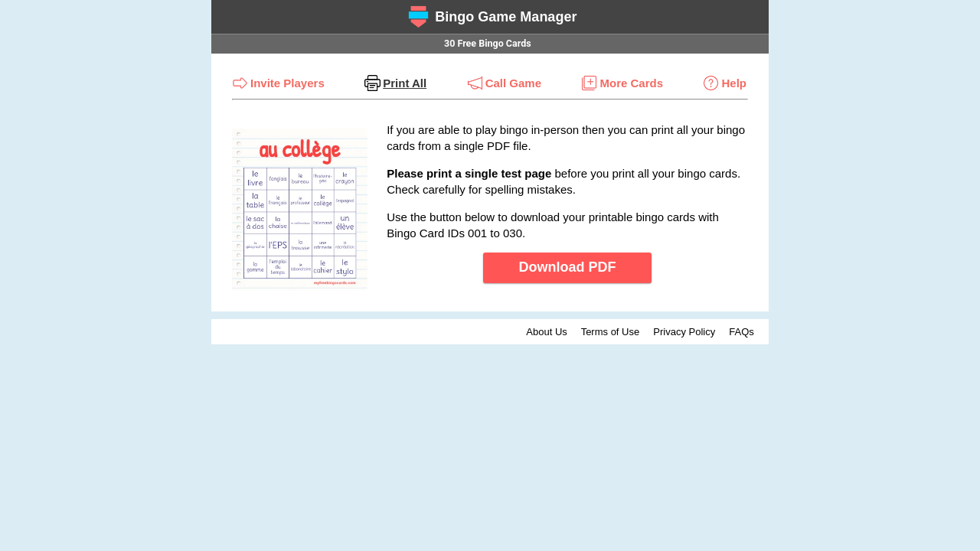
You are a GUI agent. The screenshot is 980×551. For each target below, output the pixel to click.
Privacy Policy (684, 332)
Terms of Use (611, 332)
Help (734, 83)
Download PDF (568, 267)
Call (513, 83)
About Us (546, 332)
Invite (287, 83)
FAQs (742, 332)
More (631, 83)
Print (405, 83)
